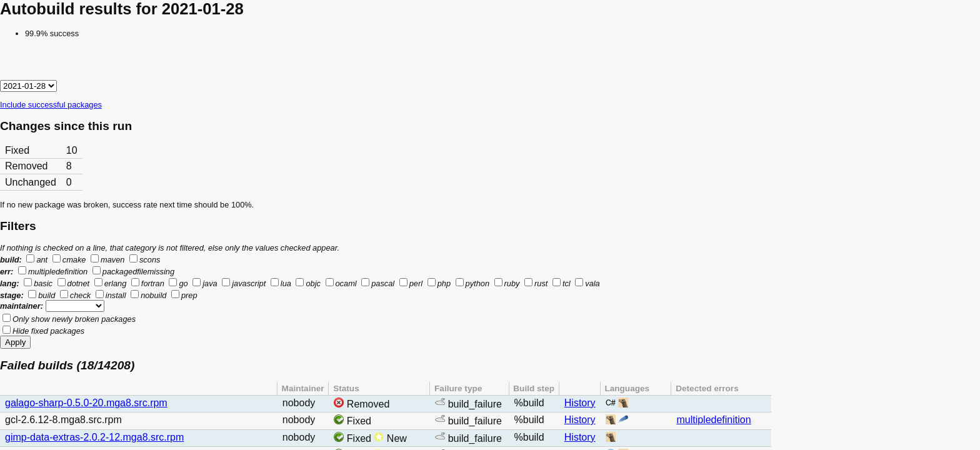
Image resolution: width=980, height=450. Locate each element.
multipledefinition (713, 420)
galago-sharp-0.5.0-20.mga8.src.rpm (86, 403)
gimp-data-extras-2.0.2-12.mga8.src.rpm (94, 437)
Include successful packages (51, 105)
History (580, 403)
